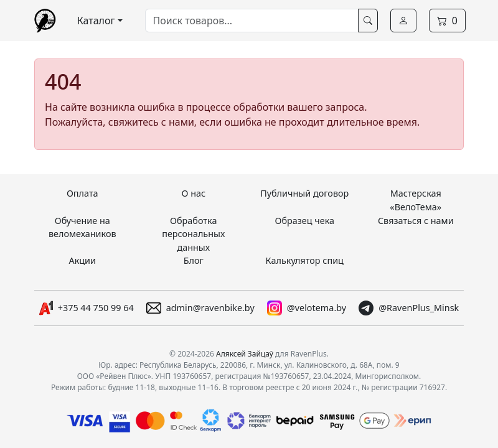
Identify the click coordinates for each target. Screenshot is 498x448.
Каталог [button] (96, 21)
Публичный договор (304, 193)
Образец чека (304, 221)
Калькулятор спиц (305, 260)
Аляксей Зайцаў (245, 354)
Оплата (82, 193)
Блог (194, 260)
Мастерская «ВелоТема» (416, 200)
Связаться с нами (416, 221)
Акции (82, 260)
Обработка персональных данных (193, 234)
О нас (193, 193)
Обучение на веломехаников (82, 227)
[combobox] (252, 21)
